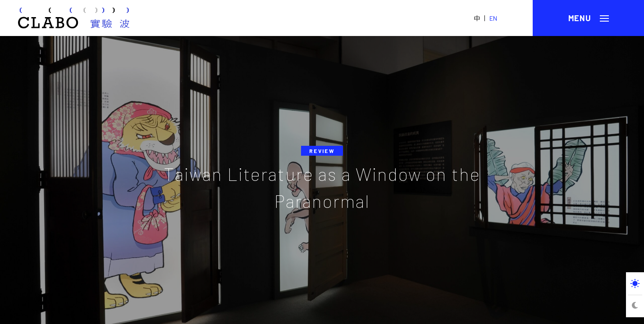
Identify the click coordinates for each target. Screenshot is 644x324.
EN (493, 18)
